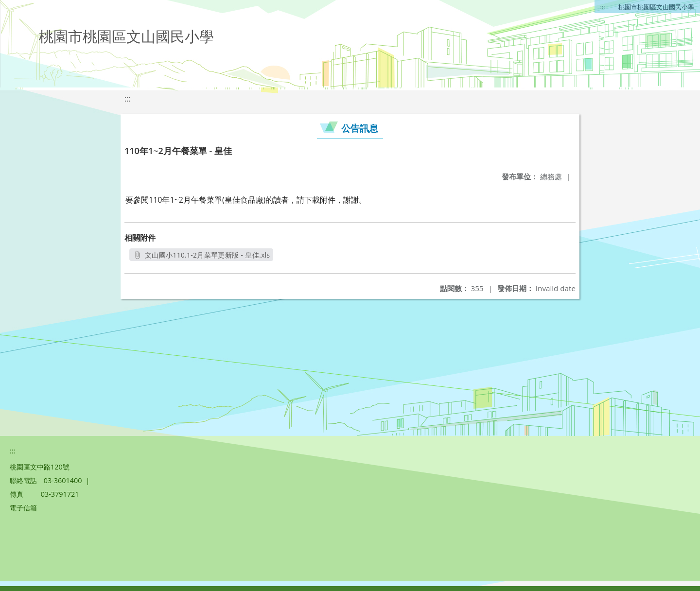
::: (603, 7)
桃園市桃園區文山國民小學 (656, 7)
